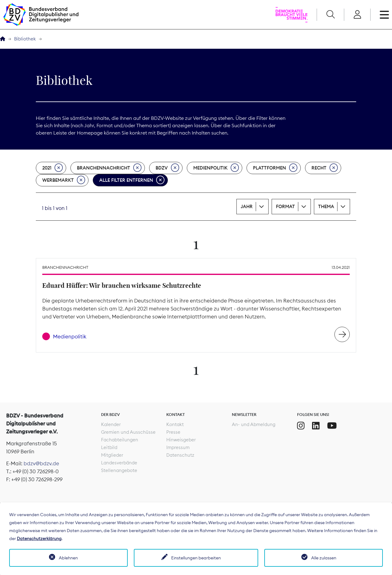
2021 (53, 168)
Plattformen (275, 168)
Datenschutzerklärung (39, 539)
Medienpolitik (216, 168)
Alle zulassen (324, 558)
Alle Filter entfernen (132, 180)
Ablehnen (68, 558)
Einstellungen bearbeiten (196, 558)
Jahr (247, 206)
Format (285, 206)
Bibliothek (25, 39)
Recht (325, 168)
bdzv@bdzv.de (41, 463)
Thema (326, 206)
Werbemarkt (64, 180)
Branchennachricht (109, 168)
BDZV (167, 168)
